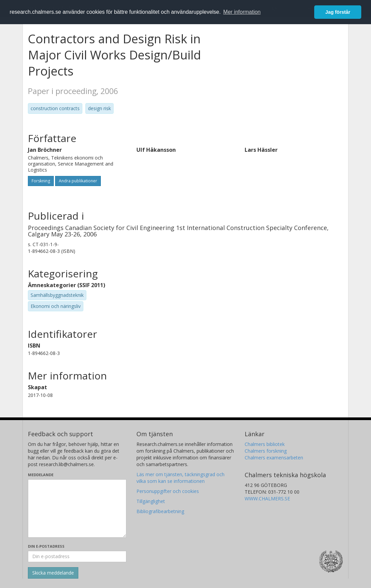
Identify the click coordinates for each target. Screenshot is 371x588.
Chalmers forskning (266, 451)
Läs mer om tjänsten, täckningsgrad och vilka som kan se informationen (180, 478)
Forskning (41, 181)
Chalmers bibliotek (265, 444)
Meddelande (41, 475)
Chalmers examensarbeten (274, 458)
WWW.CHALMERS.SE (267, 499)
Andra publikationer (78, 181)
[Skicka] (53, 573)
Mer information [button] (242, 12)
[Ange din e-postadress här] (77, 556)
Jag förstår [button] (338, 12)
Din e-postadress (46, 546)
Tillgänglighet (151, 501)
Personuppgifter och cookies (168, 491)
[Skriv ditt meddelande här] (77, 508)
